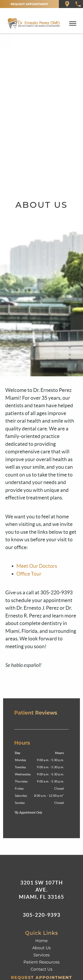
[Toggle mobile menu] (73, 23)
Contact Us (41, 969)
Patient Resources (41, 962)
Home (42, 941)
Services (42, 955)
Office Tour (29, 574)
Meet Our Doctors (37, 566)
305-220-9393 (42, 915)
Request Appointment (29, 4)
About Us (42, 948)
